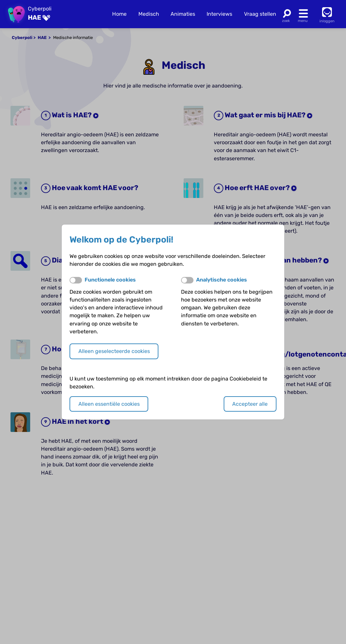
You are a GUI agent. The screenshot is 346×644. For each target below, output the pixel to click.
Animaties (183, 14)
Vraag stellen (260, 14)
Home (119, 14)
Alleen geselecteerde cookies (114, 351)
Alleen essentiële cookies (109, 404)
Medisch (149, 14)
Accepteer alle (250, 404)
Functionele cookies (110, 280)
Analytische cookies (222, 280)
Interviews (219, 14)
